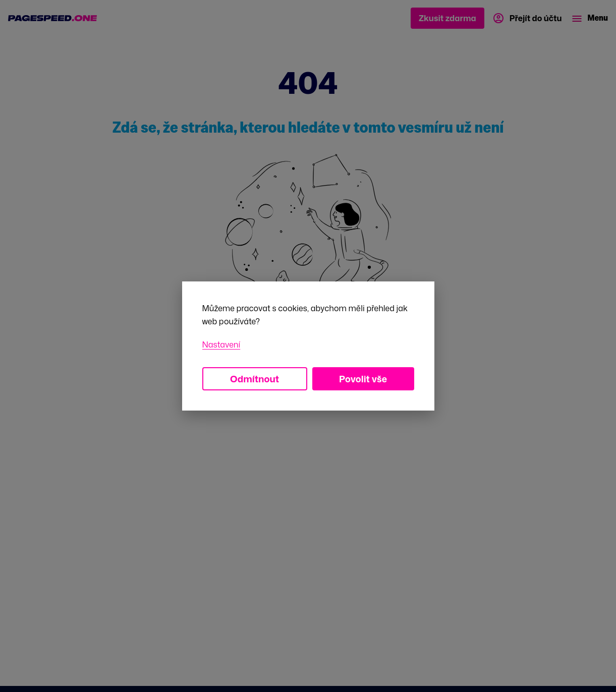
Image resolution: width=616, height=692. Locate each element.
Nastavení (221, 344)
